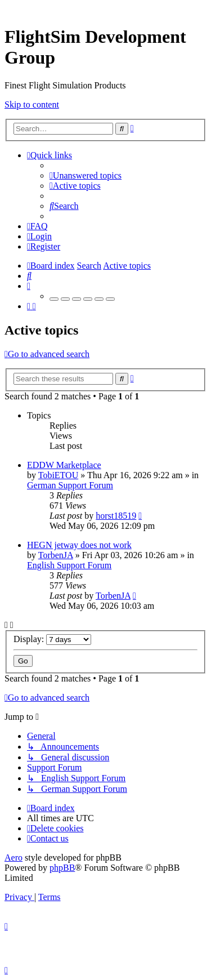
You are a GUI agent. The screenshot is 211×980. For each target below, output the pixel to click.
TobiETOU (58, 475)
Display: (52, 639)
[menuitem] (86, 175)
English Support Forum (69, 565)
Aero (14, 857)
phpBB (62, 868)
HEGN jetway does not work (79, 545)
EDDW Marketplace (64, 465)
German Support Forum (70, 485)
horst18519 (116, 516)
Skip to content (32, 104)
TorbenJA (56, 555)
